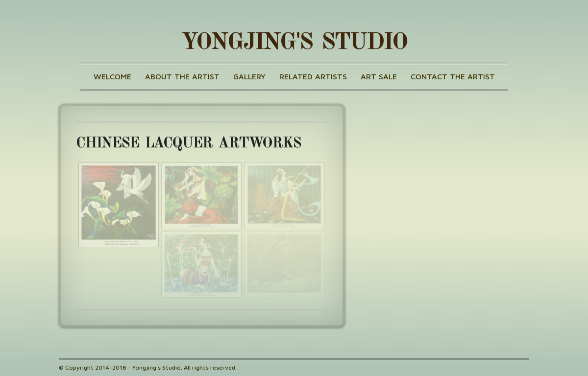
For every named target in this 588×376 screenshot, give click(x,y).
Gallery (249, 76)
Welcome (112, 76)
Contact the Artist (453, 76)
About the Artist (182, 76)
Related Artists (313, 76)
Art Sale (379, 76)
